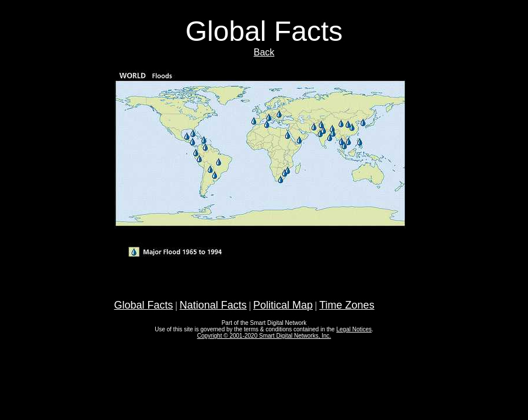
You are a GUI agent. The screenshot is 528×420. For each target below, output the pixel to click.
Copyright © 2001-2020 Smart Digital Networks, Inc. (264, 336)
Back (264, 52)
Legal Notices (354, 329)
